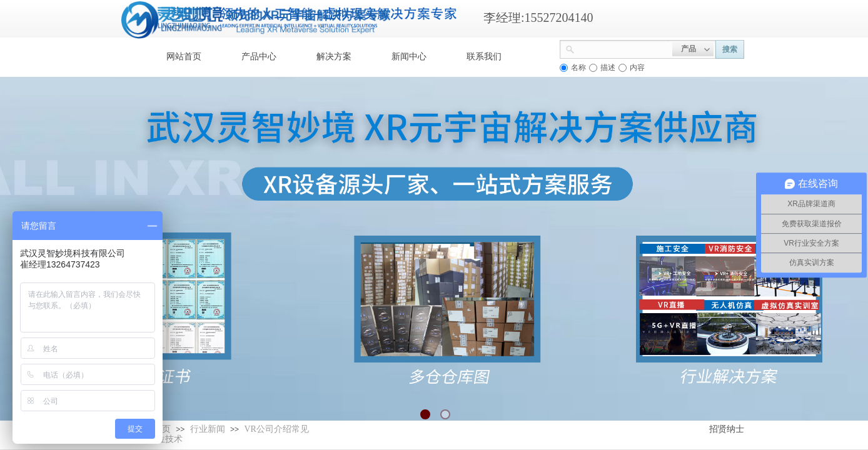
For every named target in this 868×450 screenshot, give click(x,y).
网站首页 (184, 57)
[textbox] (623, 48)
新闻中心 (409, 57)
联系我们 (484, 57)
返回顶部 (813, 375)
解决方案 (334, 57)
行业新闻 (208, 429)
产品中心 (259, 57)
